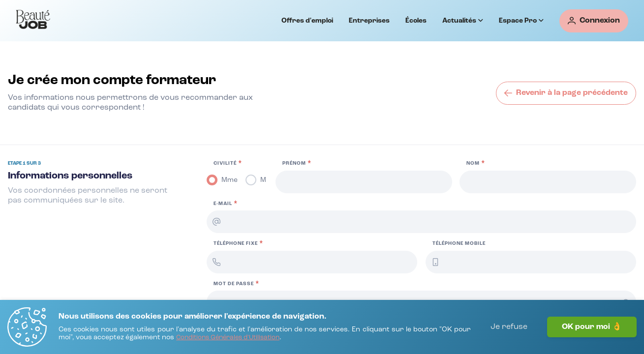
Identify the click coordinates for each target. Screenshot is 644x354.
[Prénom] (364, 182)
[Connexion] (594, 21)
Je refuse (509, 327)
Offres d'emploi (307, 21)
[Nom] (548, 182)
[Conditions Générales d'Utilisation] (228, 338)
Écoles (416, 21)
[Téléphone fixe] (312, 262)
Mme (230, 180)
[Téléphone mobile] (531, 262)
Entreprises (369, 21)
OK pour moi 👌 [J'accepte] (592, 327)
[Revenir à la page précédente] (566, 93)
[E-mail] (421, 222)
